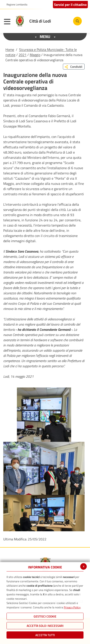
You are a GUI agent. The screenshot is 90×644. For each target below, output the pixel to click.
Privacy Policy (72, 607)
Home (10, 50)
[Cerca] (77, 21)
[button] (15, 5)
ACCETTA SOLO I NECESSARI (45, 626)
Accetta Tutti (45, 635)
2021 (23, 55)
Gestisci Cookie (45, 616)
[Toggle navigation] (8, 22)
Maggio (35, 55)
